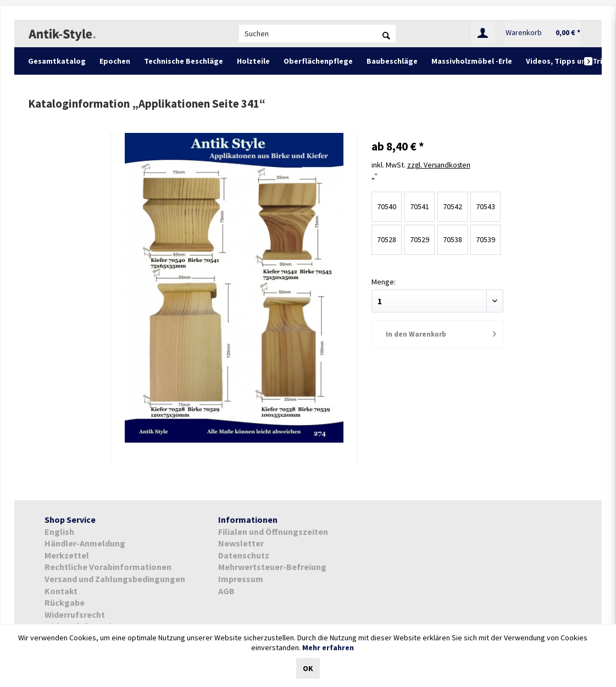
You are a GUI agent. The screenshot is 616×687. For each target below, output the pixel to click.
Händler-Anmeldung (85, 543)
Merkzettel (67, 555)
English (59, 532)
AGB (226, 591)
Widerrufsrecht (75, 615)
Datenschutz (244, 555)
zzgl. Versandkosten (441, 165)
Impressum (241, 579)
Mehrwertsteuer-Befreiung (272, 567)
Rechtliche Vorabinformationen (108, 567)
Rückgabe (65, 602)
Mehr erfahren (328, 647)
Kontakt (61, 591)
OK (308, 668)
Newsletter (241, 543)
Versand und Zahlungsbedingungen (115, 579)
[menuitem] (317, 33)
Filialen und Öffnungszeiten (273, 532)
